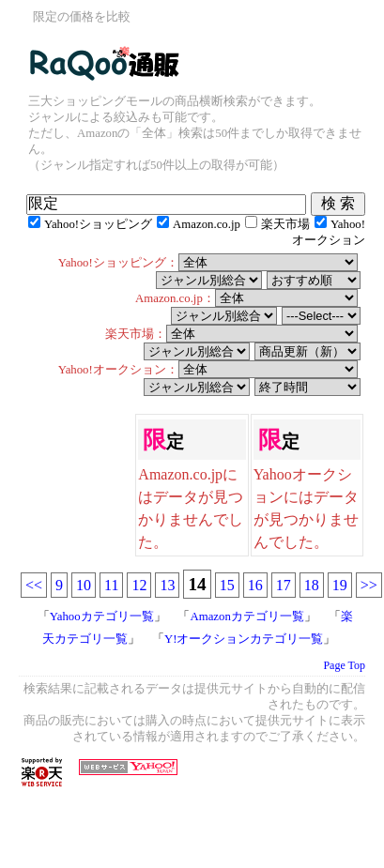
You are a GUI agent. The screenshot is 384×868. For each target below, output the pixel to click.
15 (227, 585)
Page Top (344, 665)
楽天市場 (285, 224)
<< (34, 585)
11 (111, 585)
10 (84, 585)
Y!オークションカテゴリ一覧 (244, 639)
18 (312, 585)
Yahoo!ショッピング (98, 224)
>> (369, 585)
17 (284, 585)
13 (167, 585)
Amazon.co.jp (207, 224)
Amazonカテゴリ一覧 (246, 617)
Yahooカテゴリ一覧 (102, 617)
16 (255, 585)
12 (139, 585)
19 (340, 585)
